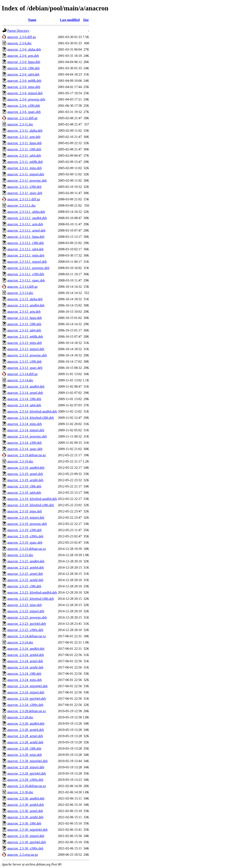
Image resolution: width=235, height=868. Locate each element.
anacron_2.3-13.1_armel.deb (26, 230)
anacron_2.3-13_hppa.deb (25, 318)
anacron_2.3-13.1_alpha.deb (26, 212)
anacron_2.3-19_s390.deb (24, 530)
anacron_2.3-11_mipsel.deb (26, 174)
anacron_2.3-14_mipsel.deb (26, 430)
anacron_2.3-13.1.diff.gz (24, 199)
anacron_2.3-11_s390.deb (24, 187)
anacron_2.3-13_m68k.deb (25, 337)
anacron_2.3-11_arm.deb (24, 137)
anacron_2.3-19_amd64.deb (26, 468)
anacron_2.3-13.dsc (20, 293)
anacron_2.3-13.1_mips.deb (26, 255)
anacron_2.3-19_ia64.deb (24, 493)
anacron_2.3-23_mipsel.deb (26, 611)
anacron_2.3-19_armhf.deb (25, 480)
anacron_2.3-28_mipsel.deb (26, 767)
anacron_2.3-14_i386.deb (24, 399)
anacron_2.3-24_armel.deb (25, 661)
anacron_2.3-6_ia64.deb (23, 74)
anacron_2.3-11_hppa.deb (25, 143)
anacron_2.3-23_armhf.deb (25, 580)
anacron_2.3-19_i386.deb (24, 486)
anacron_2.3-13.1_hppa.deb (26, 237)
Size (86, 20)
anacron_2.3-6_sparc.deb (24, 112)
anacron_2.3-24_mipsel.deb (26, 692)
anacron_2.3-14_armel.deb (25, 393)
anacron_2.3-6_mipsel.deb (25, 93)
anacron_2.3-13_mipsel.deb (26, 349)
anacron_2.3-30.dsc (20, 792)
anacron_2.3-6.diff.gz (22, 37)
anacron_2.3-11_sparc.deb (25, 193)
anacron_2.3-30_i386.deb (24, 823)
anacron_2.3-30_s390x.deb (25, 848)
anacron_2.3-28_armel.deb (25, 736)
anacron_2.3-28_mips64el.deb (27, 761)
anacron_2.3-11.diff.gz (22, 118)
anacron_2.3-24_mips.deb (25, 680)
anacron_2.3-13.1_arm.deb (25, 224)
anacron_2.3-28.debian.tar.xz (27, 711)
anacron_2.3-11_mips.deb (25, 168)
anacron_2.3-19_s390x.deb (25, 536)
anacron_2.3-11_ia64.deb (24, 156)
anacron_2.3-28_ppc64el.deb (27, 773)
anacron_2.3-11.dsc (20, 124)
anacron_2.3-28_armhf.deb (25, 742)
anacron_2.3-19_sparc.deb (25, 542)
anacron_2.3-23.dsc (20, 555)
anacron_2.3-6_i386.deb (23, 68)
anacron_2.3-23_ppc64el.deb (27, 624)
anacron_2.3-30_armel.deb (25, 811)
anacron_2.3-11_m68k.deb (25, 162)
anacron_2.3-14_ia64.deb (24, 405)
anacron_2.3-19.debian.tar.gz (27, 455)
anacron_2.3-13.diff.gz (22, 287)
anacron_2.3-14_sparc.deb (25, 449)
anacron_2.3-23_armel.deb (25, 574)
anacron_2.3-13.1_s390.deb (26, 274)
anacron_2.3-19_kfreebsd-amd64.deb (32, 499)
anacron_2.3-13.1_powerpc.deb (28, 268)
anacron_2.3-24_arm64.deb (26, 655)
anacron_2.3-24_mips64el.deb (27, 686)
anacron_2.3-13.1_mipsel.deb (27, 262)
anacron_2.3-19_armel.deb (25, 474)
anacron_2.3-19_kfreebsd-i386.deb (31, 505)
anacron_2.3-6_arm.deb (23, 56)
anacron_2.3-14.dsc (20, 380)
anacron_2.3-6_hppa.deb (24, 62)
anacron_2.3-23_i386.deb (24, 586)
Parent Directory (18, 31)
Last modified (70, 20)
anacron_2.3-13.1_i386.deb (26, 243)
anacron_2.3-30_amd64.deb (26, 798)
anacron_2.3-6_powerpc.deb (26, 99)
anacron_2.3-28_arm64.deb (26, 730)
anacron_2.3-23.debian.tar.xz (27, 549)
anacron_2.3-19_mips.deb (25, 511)
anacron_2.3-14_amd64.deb (26, 386)
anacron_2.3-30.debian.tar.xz (27, 786)
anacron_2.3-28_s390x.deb (25, 780)
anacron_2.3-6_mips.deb (24, 87)
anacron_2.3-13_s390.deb (24, 361)
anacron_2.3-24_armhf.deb (25, 667)
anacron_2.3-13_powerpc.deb (27, 355)
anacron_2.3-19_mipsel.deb (26, 518)
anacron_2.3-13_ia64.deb (24, 330)
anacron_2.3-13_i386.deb (24, 324)
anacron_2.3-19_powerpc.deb (27, 524)
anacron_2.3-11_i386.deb (24, 149)
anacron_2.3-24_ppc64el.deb (27, 699)
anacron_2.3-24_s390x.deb (25, 705)
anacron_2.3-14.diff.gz (22, 374)
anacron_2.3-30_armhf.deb (25, 817)
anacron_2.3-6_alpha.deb (24, 49)
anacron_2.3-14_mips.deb (25, 424)
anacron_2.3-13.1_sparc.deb (26, 280)
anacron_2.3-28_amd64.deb (26, 724)
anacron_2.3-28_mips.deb (25, 755)
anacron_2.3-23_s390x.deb (25, 630)
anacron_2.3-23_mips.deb (25, 605)
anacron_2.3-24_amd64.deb (26, 649)
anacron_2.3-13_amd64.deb (26, 305)
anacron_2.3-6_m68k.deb (24, 81)
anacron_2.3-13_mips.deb (25, 343)
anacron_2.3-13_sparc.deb (25, 368)
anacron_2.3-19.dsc (20, 461)
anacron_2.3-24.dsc (20, 642)
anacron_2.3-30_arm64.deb (26, 805)
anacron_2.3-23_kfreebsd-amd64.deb (32, 592)
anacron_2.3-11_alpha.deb (25, 131)
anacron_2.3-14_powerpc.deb (27, 436)
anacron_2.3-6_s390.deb (24, 106)
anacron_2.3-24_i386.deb (24, 674)
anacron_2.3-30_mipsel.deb (26, 836)
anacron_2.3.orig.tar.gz (23, 855)
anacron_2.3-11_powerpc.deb (27, 180)
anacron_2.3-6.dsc (19, 43)
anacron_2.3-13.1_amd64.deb (27, 218)
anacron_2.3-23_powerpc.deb (27, 617)
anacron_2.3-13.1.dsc (22, 205)
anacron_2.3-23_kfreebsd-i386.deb (31, 599)
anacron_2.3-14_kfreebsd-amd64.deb (32, 411)
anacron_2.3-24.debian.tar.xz (27, 636)
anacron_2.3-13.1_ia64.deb (25, 249)
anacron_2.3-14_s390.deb (24, 443)
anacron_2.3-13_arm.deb (24, 312)
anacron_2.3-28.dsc (20, 717)
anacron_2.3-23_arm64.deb (26, 567)
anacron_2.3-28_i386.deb (24, 748)
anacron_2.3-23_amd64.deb (26, 561)
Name (32, 20)
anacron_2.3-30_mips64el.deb (27, 830)
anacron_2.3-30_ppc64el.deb (27, 842)
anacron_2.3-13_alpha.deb (25, 299)
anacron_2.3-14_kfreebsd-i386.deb (31, 418)
